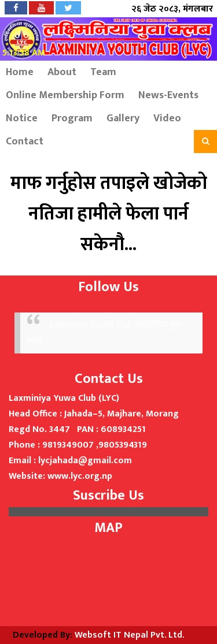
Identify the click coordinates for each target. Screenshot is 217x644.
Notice (22, 118)
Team (103, 72)
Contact (25, 142)
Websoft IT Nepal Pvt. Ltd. (129, 635)
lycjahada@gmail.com (85, 461)
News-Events (168, 95)
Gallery (123, 118)
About (62, 72)
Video (167, 118)
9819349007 (68, 445)
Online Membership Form (65, 95)
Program (72, 118)
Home (20, 72)
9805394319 (123, 445)
